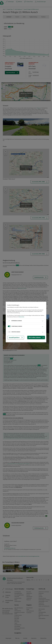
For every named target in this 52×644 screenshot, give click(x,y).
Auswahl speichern (15, 337)
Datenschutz (21, 317)
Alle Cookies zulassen (38, 337)
